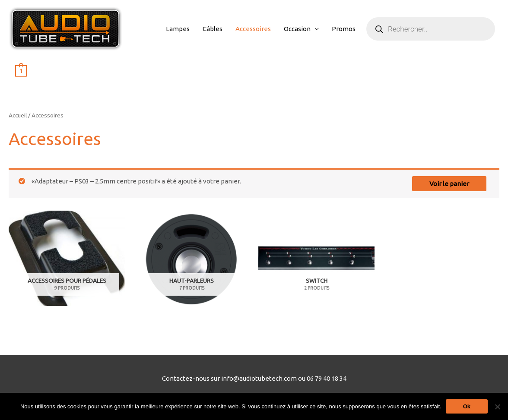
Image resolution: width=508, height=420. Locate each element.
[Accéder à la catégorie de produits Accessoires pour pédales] (67, 259)
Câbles (213, 29)
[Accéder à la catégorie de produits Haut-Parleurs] (192, 259)
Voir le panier (449, 184)
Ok (467, 406)
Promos (344, 29)
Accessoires (253, 29)
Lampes (178, 29)
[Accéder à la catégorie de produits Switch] (316, 259)
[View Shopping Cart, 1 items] (21, 71)
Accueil (18, 115)
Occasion (297, 29)
